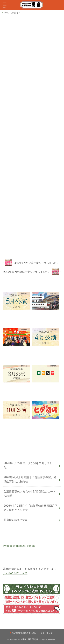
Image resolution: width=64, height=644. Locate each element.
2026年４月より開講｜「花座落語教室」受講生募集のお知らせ (30, 479)
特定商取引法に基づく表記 (24, 633)
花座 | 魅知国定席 (30, 639)
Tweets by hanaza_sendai (19, 546)
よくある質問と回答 (15, 573)
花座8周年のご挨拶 (15, 520)
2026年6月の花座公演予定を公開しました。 (28, 465)
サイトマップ (46, 633)
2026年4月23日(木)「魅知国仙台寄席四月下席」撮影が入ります (30, 508)
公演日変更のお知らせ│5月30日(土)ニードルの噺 (30, 494)
